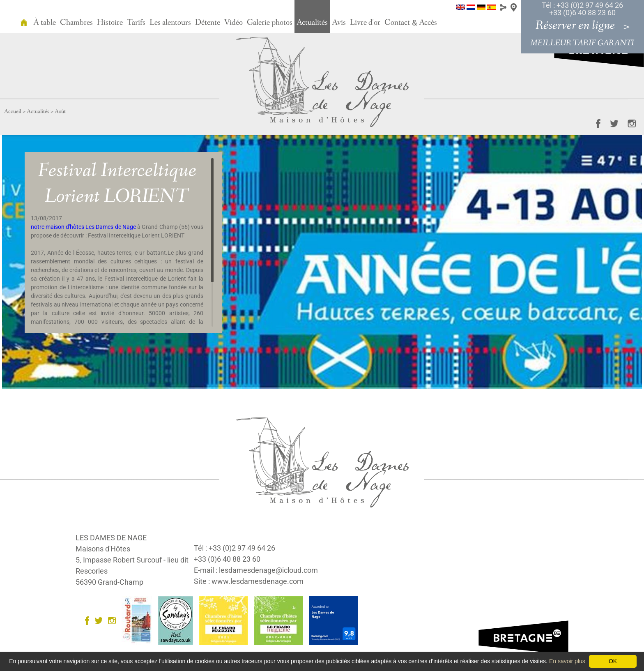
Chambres (76, 23)
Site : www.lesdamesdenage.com (249, 581)
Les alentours (170, 23)
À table (45, 23)
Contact (397, 23)
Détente (208, 23)
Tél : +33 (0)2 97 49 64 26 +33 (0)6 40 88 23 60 (582, 9)
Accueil (13, 111)
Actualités (312, 23)
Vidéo (233, 23)
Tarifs (136, 23)
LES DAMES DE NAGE (111, 538)
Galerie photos (270, 23)
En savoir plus (567, 661)
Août (60, 111)
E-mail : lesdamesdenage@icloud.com (256, 570)
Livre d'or (365, 23)
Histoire (110, 23)
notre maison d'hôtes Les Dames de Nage (83, 227)
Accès (428, 23)
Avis (339, 23)
